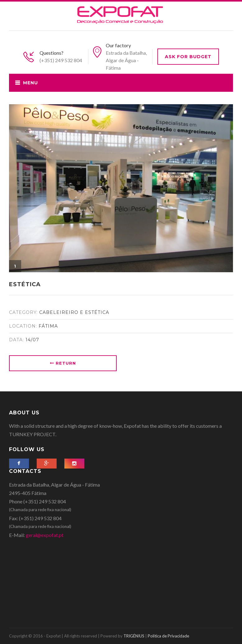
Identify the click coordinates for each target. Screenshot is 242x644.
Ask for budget (188, 57)
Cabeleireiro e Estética (74, 312)
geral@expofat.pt (45, 535)
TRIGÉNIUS (134, 636)
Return (63, 363)
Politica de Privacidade (168, 636)
